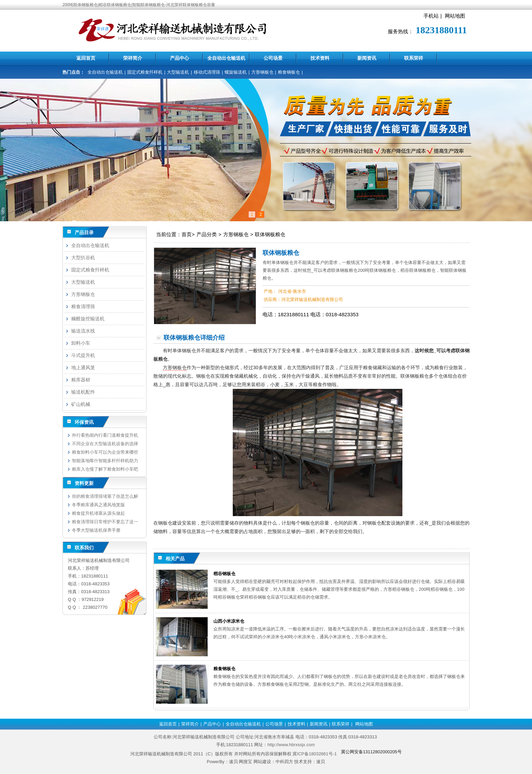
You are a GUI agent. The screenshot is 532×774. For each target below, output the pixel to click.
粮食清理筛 (83, 306)
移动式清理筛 (207, 72)
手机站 (431, 16)
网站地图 (455, 16)
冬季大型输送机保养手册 (96, 530)
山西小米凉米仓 (229, 621)
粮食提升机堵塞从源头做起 (98, 513)
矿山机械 (81, 404)
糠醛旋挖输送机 (88, 319)
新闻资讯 (367, 58)
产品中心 (179, 58)
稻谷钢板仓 (224, 574)
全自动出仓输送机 (226, 58)
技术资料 (320, 58)
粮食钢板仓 (289, 72)
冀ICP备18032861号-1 (315, 754)
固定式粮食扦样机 (145, 72)
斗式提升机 (83, 355)
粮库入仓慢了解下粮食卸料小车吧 (105, 469)
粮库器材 (81, 380)
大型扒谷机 (83, 258)
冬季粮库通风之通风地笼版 (98, 505)
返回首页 (86, 58)
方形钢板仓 (262, 72)
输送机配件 (83, 392)
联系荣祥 (414, 58)
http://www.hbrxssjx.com (291, 745)
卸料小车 (81, 343)
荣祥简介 (133, 58)
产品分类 (207, 234)
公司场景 (273, 58)
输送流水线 (83, 331)
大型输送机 (178, 72)
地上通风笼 (83, 367)
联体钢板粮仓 (270, 234)
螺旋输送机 (236, 72)
